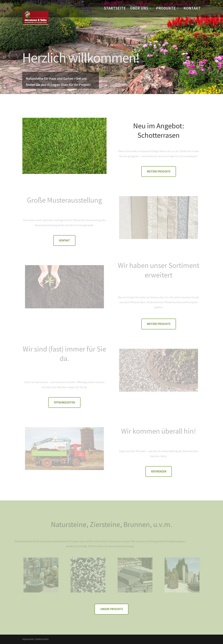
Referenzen (159, 471)
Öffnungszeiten (64, 402)
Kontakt (192, 9)
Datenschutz (42, 639)
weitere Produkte (159, 171)
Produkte (166, 9)
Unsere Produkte (111, 609)
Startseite (115, 9)
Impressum (28, 639)
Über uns (139, 9)
